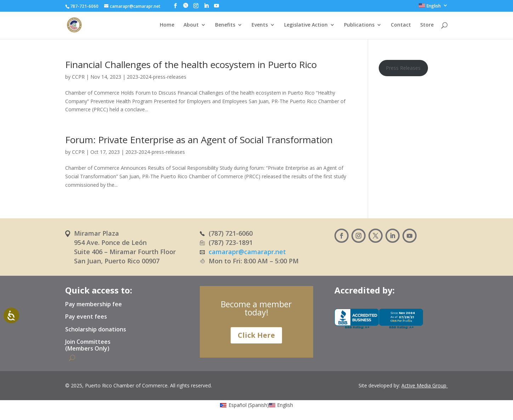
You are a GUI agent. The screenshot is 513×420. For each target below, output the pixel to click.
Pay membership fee (94, 304)
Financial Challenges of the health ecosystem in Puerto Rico (191, 65)
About (191, 25)
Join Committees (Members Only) (88, 345)
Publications (359, 25)
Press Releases (403, 68)
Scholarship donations (96, 330)
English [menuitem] (285, 405)
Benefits (225, 25)
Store (427, 25)
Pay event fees (86, 317)
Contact (401, 25)
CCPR (78, 77)
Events (260, 25)
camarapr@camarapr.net (247, 252)
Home (167, 25)
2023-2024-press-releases (157, 77)
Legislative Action (306, 25)
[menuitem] (433, 7)
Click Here (256, 335)
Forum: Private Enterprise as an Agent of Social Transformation (199, 140)
